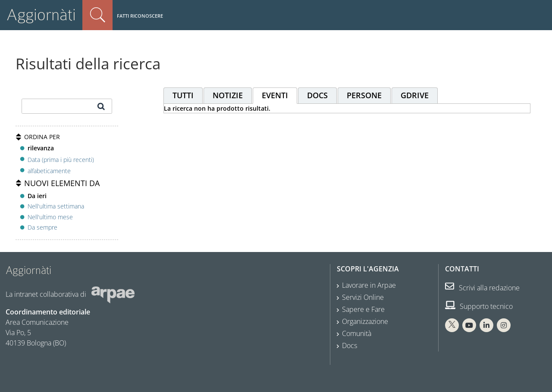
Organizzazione (365, 321)
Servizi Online (363, 297)
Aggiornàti (41, 15)
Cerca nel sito (97, 15)
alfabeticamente (49, 171)
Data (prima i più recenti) (61, 159)
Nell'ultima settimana (56, 206)
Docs (350, 345)
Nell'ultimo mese (50, 217)
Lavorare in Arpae (369, 285)
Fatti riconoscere (140, 16)
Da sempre (42, 227)
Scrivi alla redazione (482, 288)
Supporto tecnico (479, 306)
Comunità (357, 333)
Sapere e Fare (363, 309)
